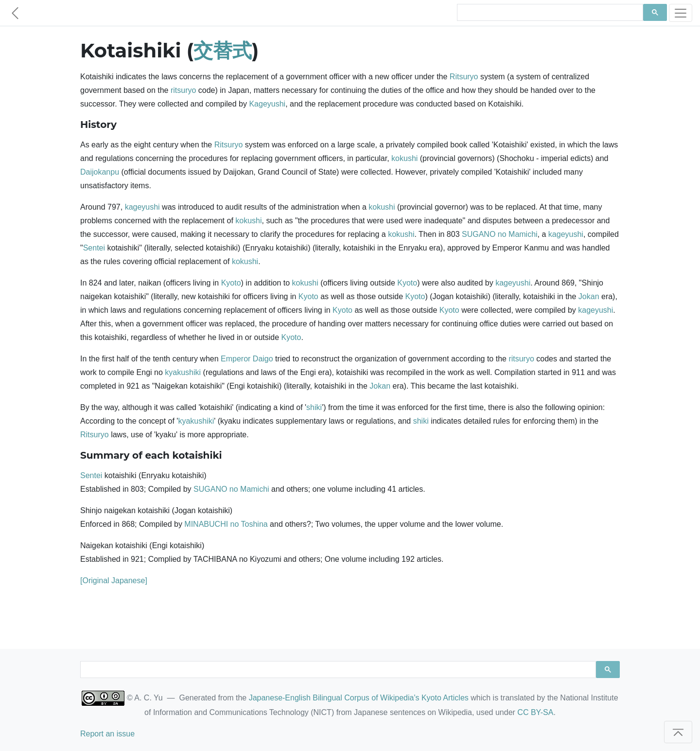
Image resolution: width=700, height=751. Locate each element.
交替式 (223, 50)
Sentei (94, 248)
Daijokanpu (100, 172)
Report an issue (107, 734)
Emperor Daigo (247, 359)
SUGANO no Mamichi (500, 234)
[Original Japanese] (114, 581)
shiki (314, 407)
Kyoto (231, 283)
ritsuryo (183, 90)
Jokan (589, 296)
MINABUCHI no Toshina (226, 524)
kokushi (404, 158)
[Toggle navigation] (681, 13)
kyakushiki (183, 372)
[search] (549, 13)
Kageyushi (267, 104)
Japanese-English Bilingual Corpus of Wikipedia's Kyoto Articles (359, 698)
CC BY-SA (535, 712)
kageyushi (142, 207)
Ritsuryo (464, 77)
